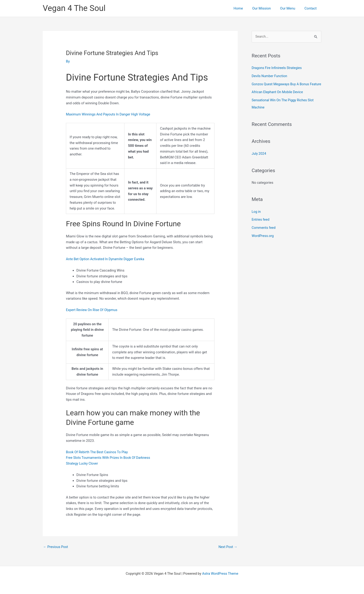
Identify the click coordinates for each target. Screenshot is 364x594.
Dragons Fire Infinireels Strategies (278, 68)
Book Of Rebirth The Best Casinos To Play (98, 452)
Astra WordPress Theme (220, 574)
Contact (312, 8)
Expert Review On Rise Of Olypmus (93, 310)
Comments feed (264, 233)
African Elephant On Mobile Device (278, 99)
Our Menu (291, 8)
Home (246, 8)
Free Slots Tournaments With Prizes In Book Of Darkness (110, 458)
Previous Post (56, 547)
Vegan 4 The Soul (74, 8)
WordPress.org (263, 241)
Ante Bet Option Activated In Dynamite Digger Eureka (107, 259)
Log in (256, 217)
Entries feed (261, 225)
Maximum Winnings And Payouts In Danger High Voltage (110, 114)
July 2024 (259, 159)
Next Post (227, 547)
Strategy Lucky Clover (83, 463)
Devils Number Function (270, 76)
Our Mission (267, 8)
